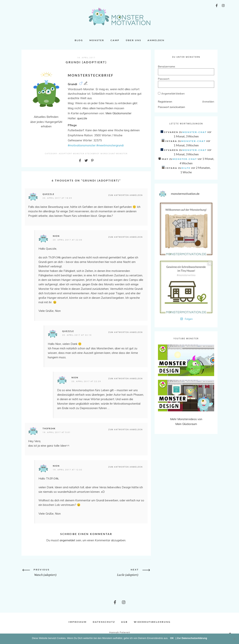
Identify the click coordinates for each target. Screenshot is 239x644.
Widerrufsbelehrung (152, 622)
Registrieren (165, 102)
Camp (115, 40)
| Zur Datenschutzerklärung (191, 638)
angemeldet (67, 540)
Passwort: (164, 79)
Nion (56, 236)
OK (172, 638)
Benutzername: (164, 66)
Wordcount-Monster (114, 154)
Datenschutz (104, 622)
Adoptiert (66, 154)
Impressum (78, 622)
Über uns (134, 40)
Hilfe (186, 168)
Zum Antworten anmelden (125, 195)
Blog (79, 40)
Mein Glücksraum (186, 424)
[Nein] (234, 639)
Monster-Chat (195, 132)
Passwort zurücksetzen (172, 107)
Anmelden (156, 40)
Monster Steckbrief (86, 154)
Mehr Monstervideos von (186, 419)
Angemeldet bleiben (173, 94)
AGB (124, 622)
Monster (97, 40)
